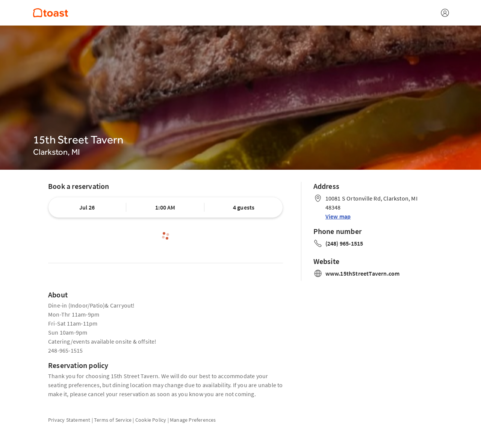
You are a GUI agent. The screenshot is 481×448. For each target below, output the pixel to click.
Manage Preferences (193, 420)
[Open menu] (445, 13)
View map (338, 216)
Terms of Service (113, 420)
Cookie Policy (151, 420)
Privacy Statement (69, 420)
